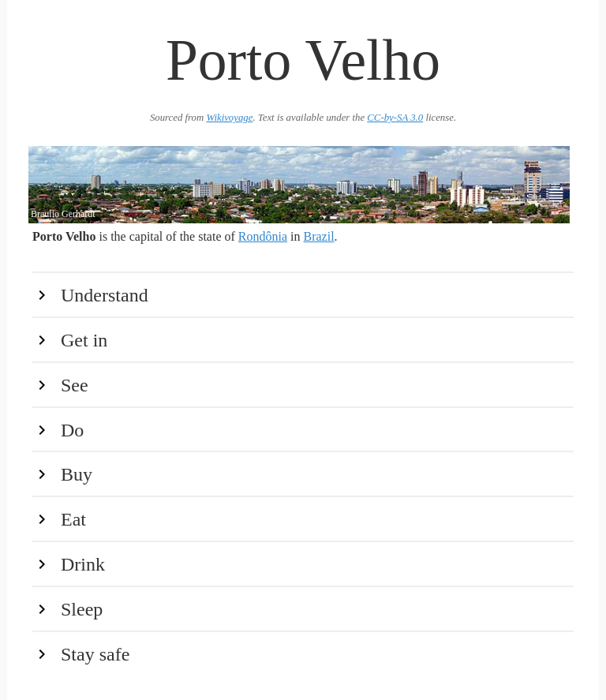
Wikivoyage (229, 118)
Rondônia (263, 236)
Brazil (319, 236)
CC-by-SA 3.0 (395, 118)
